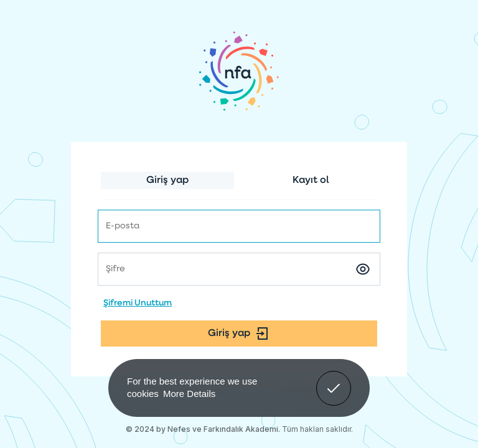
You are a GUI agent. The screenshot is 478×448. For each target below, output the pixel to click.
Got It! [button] (334, 379)
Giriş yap (167, 180)
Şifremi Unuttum (138, 303)
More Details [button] (189, 394)
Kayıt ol (311, 180)
